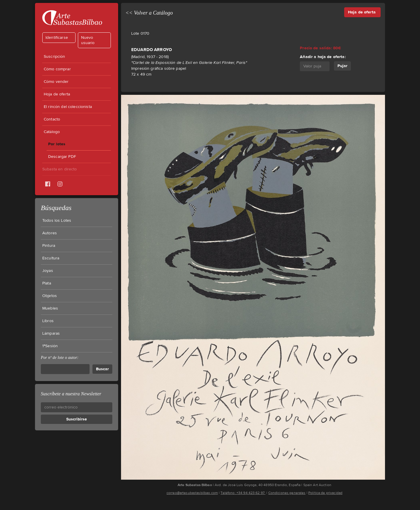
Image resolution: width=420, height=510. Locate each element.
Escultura (51, 258)
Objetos (50, 296)
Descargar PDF (62, 157)
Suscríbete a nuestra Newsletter (71, 394)
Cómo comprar (57, 69)
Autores (50, 233)
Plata (47, 283)
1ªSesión (50, 346)
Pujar (342, 66)
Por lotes (57, 144)
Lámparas (51, 333)
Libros (48, 321)
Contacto (52, 119)
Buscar (102, 369)
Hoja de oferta (57, 94)
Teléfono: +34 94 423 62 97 (243, 493)
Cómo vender (56, 82)
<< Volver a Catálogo (149, 13)
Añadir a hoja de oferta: (323, 57)
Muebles (50, 308)
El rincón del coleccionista (68, 107)
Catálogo (52, 132)
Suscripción (55, 57)
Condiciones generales (287, 493)
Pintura (49, 246)
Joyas (48, 271)
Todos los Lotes (57, 221)
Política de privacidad (325, 493)
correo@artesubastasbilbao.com (192, 493)
